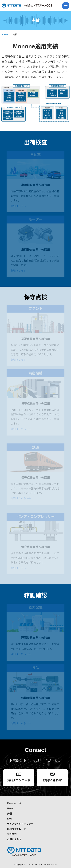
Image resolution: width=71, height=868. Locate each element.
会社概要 (12, 834)
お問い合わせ (14, 839)
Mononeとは (14, 803)
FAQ (10, 819)
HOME (5, 35)
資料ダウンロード (17, 829)
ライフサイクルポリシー (20, 824)
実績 (9, 814)
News (10, 808)
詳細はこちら (18, 206)
